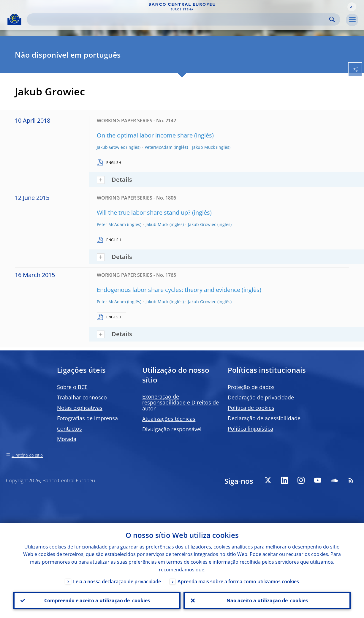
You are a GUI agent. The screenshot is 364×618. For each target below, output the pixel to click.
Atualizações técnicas (169, 419)
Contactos (69, 429)
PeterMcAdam (159, 147)
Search (332, 19)
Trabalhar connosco (82, 397)
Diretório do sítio (27, 455)
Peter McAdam (111, 224)
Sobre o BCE (72, 387)
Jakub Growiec (111, 147)
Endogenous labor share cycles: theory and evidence (168, 290)
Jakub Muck (204, 147)
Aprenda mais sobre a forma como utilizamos (238, 581)
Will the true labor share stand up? (144, 212)
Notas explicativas (80, 408)
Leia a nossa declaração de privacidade (117, 581)
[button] (352, 7)
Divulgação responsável (172, 429)
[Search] (179, 19)
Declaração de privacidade (261, 397)
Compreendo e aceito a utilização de (97, 600)
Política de (251, 408)
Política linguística (250, 429)
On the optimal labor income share (145, 135)
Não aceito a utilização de (267, 600)
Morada (67, 439)
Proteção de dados (251, 387)
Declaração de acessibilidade (264, 418)
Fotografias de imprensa (87, 418)
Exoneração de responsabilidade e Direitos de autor (181, 402)
